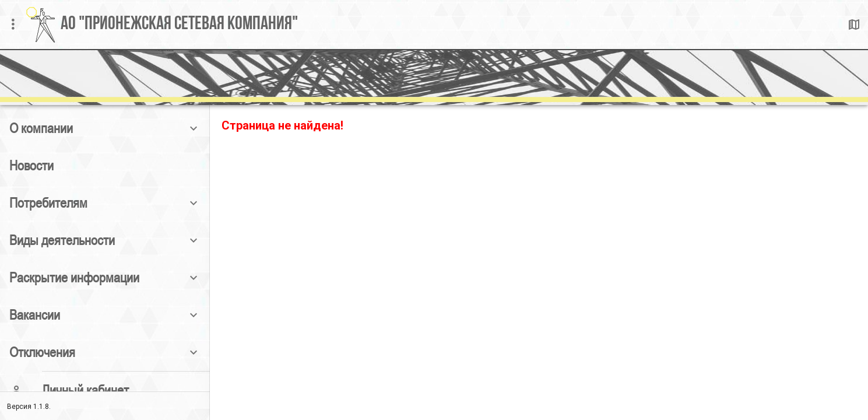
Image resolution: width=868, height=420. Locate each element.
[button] (105, 128)
